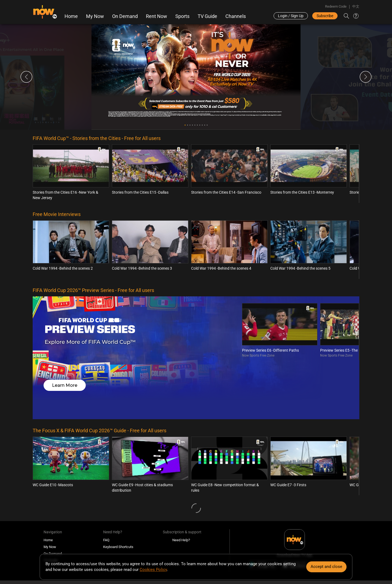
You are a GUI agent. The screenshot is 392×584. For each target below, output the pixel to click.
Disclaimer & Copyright (131, 540)
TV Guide (207, 16)
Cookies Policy (153, 570)
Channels (235, 16)
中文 (356, 6)
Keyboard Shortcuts (118, 501)
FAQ (106, 494)
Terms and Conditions (93, 540)
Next (366, 78)
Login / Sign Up (291, 16)
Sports (182, 16)
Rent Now (156, 16)
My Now (95, 16)
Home (71, 16)
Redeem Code (336, 6)
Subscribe (325, 16)
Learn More (68, 356)
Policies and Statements (172, 540)
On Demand (125, 16)
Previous (26, 78)
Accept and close (326, 567)
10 (207, 126)
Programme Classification (53, 540)
